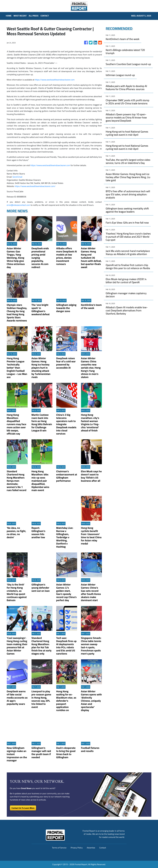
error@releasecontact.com (18, 205)
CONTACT (45, 16)
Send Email (17, 177)
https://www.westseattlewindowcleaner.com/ (35, 186)
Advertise (91, 848)
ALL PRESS (34, 16)
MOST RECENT (20, 16)
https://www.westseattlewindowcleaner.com (55, 80)
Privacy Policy (77, 848)
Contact (103, 848)
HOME (9, 16)
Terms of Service (59, 848)
